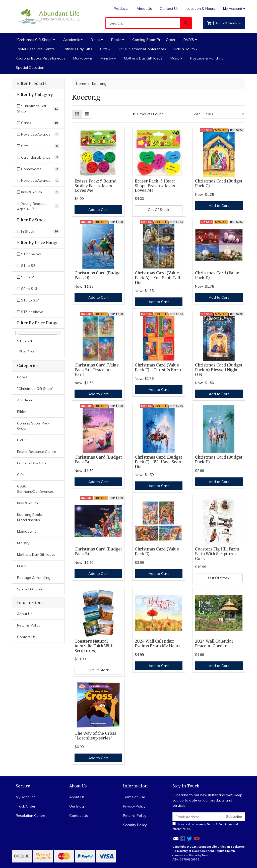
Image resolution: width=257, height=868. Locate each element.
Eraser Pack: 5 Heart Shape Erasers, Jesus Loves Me (155, 186)
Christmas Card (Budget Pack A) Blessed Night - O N (219, 370)
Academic (72, 40)
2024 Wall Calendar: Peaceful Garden (215, 644)
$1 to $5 (26, 266)
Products (121, 9)
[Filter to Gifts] (38, 146)
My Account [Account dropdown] (233, 9)
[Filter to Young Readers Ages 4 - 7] (38, 206)
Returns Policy (29, 625)
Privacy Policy (134, 806)
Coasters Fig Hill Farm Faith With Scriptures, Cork (217, 554)
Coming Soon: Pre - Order (154, 40)
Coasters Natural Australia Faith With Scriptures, (94, 646)
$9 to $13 (27, 289)
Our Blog (77, 806)
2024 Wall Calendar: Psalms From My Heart (157, 644)
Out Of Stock (158, 210)
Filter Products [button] (32, 84)
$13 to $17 (28, 300)
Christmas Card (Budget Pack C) (219, 183)
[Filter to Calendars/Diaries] (38, 158)
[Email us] (176, 839)
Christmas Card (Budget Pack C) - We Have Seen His (158, 462)
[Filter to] (38, 109)
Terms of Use (134, 797)
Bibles (95, 40)
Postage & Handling (207, 58)
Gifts (104, 49)
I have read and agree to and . (205, 826)
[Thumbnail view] (77, 114)
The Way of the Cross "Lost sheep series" (95, 736)
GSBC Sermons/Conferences (142, 49)
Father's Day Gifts (77, 49)
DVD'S (189, 40)
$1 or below (29, 254)
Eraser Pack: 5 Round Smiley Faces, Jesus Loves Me (95, 186)
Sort (196, 114)
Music (175, 58)
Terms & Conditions (220, 824)
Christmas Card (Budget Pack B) (98, 460)
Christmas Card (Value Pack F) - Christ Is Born (158, 367)
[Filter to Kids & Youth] (38, 192)
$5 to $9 (26, 277)
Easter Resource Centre (35, 49)
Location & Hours (201, 9)
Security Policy (135, 825)
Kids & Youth (184, 49)
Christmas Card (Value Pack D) (217, 275)
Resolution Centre (30, 816)
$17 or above (30, 312)
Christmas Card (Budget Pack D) (98, 275)
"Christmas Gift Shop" (34, 40)
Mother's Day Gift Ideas (143, 58)
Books (116, 40)
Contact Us (169, 9)
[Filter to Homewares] (38, 169)
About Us (144, 9)
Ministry (107, 58)
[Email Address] (198, 817)
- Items (223, 23)
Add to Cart (98, 210)
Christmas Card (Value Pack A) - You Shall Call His (157, 278)
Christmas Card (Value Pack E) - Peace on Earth (97, 370)
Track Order (26, 806)
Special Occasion (30, 68)
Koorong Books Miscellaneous (41, 58)
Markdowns (83, 58)
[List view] (87, 114)
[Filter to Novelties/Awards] (38, 134)
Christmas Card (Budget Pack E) (98, 551)
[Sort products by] (223, 114)
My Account (25, 797)
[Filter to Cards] (38, 123)
